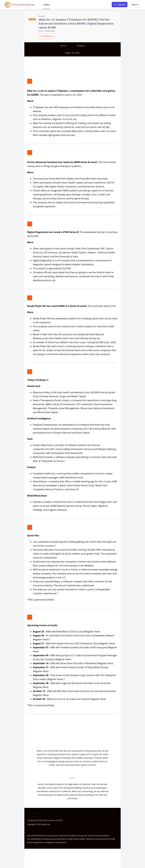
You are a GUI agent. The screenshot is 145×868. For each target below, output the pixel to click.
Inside (42, 16)
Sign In (135, 4)
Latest (47, 5)
